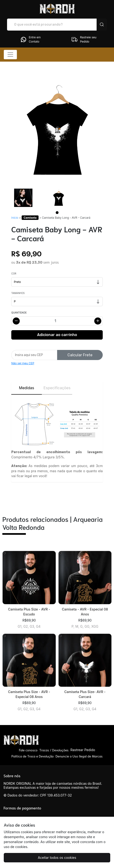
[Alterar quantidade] (57, 321)
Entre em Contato (30, 40)
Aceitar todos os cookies (57, 858)
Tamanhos (18, 293)
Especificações (57, 388)
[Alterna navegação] (10, 55)
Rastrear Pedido (83, 750)
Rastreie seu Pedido (84, 40)
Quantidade (19, 313)
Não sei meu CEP (23, 363)
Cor (14, 273)
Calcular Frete (80, 355)
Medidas (26, 388)
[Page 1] (57, 213)
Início (15, 218)
